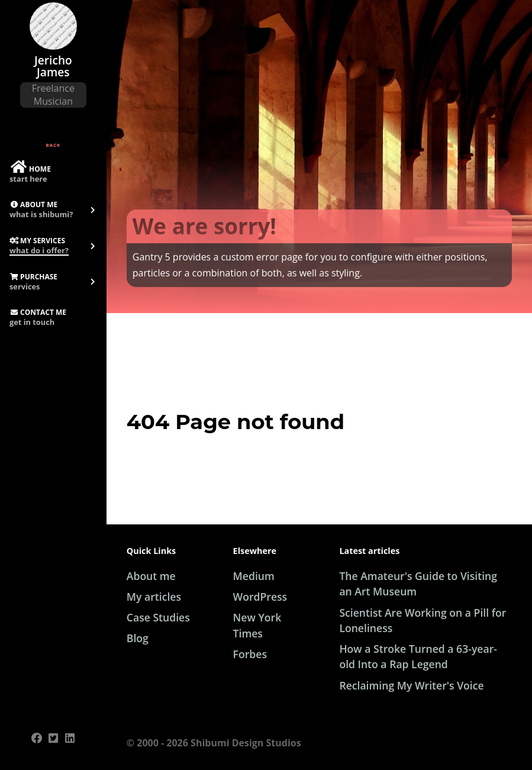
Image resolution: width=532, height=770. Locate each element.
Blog (138, 638)
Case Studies (158, 617)
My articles (154, 597)
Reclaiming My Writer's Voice (411, 685)
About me (151, 576)
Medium (254, 576)
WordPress (260, 597)
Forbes (250, 654)
